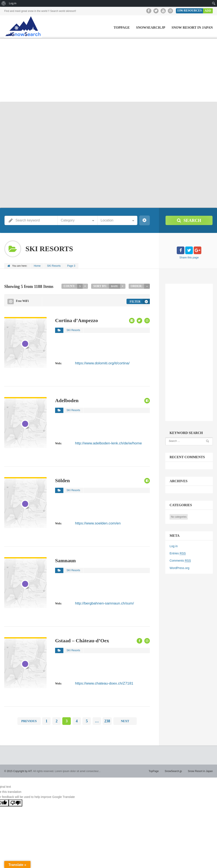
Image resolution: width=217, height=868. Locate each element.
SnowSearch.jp (151, 27)
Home (37, 266)
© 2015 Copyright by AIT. (18, 771)
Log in (174, 546)
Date (114, 286)
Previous (29, 721)
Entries (178, 553)
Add (208, 11)
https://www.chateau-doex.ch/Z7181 (99, 682)
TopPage (122, 27)
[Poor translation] (15, 802)
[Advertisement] (108, 70)
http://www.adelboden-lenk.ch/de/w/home (102, 442)
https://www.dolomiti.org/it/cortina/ (97, 362)
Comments (180, 561)
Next (125, 721)
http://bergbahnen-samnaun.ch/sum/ (99, 602)
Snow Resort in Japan (192, 27)
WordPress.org (179, 568)
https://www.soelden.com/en (93, 522)
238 (107, 721)
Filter (135, 301)
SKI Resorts (54, 266)
